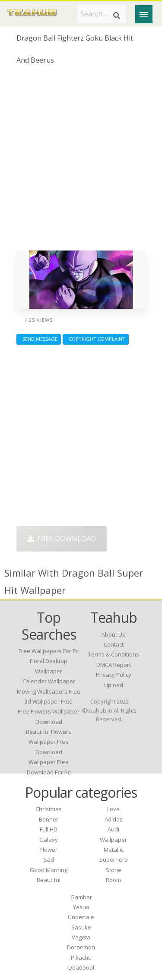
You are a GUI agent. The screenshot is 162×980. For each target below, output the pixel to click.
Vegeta (81, 937)
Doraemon (81, 947)
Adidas (114, 819)
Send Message (39, 339)
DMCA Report (114, 665)
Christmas (49, 809)
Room (113, 880)
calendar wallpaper (49, 681)
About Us (113, 634)
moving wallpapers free (49, 691)
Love (113, 809)
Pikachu (81, 958)
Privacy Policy (114, 675)
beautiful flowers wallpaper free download (49, 742)
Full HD (49, 829)
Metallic (114, 850)
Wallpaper (113, 840)
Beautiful (49, 880)
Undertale (81, 917)
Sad (49, 859)
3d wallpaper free (49, 701)
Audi (113, 829)
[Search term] (102, 14)
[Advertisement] (81, 161)
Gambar (81, 897)
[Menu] (144, 14)
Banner (49, 819)
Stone (114, 870)
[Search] (117, 16)
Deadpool (81, 967)
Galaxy (49, 840)
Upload (114, 685)
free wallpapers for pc (49, 651)
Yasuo (81, 907)
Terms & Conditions (114, 654)
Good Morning (49, 870)
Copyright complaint (96, 339)
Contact (114, 644)
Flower (49, 850)
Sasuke (81, 927)
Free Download (62, 539)
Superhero (114, 859)
